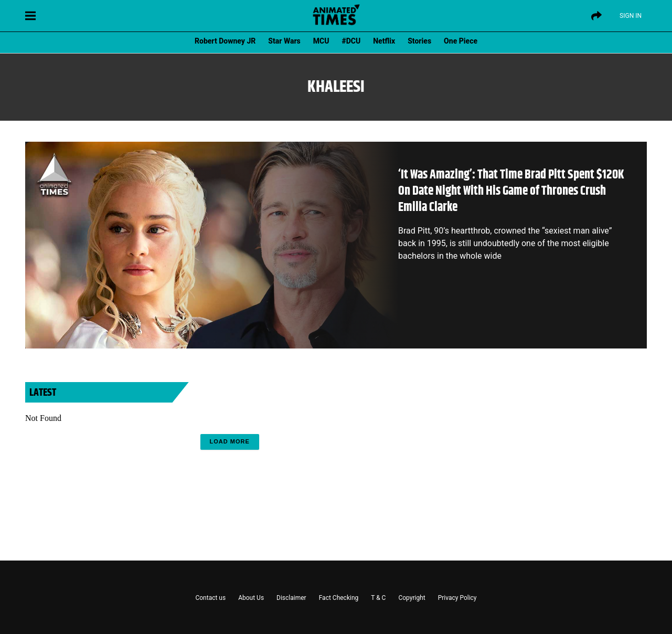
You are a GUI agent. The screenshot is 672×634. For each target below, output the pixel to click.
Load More (230, 441)
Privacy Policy (457, 598)
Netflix (384, 41)
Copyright (412, 598)
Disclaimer (291, 598)
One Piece (461, 41)
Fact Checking (339, 598)
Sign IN (631, 16)
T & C (378, 598)
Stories (419, 41)
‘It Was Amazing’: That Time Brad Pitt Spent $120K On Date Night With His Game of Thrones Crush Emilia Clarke (511, 191)
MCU (321, 41)
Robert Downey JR (225, 41)
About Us (251, 598)
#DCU (351, 41)
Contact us (210, 598)
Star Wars (284, 41)
